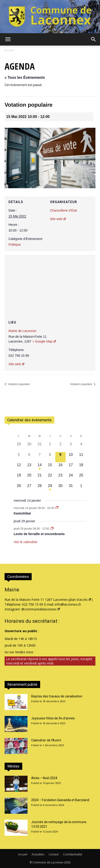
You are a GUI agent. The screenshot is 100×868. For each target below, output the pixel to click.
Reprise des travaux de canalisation (57, 696)
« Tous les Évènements (25, 78)
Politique (15, 245)
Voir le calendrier (26, 542)
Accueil (9, 50)
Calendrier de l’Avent (46, 740)
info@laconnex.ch (68, 604)
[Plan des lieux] (50, 283)
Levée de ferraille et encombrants (39, 534)
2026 (67, 862)
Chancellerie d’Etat (64, 210)
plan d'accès (81, 600)
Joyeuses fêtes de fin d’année (53, 718)
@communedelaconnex (41, 609)
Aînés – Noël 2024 (44, 778)
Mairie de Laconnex (22, 331)
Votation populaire (18, 384)
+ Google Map (44, 341)
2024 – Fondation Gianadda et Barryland (60, 800)
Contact (54, 854)
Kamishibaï (22, 513)
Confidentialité (73, 854)
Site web (58, 219)
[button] (8, 39)
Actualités (38, 854)
